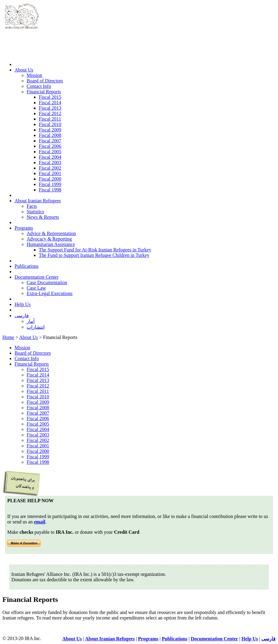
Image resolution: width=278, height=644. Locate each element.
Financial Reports (44, 92)
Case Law (36, 288)
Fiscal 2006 (50, 146)
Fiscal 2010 (50, 124)
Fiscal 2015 (50, 97)
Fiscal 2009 (50, 130)
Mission (35, 75)
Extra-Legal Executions (50, 293)
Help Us (23, 304)
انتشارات (36, 327)
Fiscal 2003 (50, 163)
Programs (24, 228)
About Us (24, 70)
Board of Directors (45, 81)
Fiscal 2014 (50, 103)
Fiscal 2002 (50, 168)
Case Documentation (47, 282)
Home (8, 337)
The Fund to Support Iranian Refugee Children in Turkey (94, 255)
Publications (26, 266)
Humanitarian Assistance (51, 244)
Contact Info (39, 86)
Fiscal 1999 (50, 184)
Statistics (35, 212)
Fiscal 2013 (50, 108)
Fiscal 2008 (50, 135)
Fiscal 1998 (50, 190)
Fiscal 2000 (50, 179)
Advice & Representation (51, 233)
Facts (32, 206)
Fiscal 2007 (50, 141)
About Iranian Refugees (38, 201)
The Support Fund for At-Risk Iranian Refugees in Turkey (95, 250)
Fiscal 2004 (50, 157)
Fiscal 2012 (50, 113)
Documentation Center (36, 277)
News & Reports (43, 217)
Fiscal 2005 (50, 152)
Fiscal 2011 (50, 119)
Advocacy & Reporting (49, 239)
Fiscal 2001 (50, 173)
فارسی (22, 315)
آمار (31, 321)
